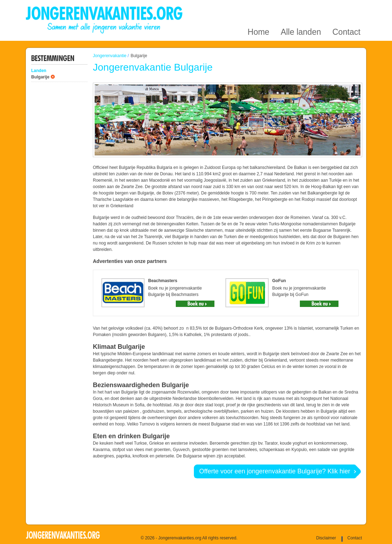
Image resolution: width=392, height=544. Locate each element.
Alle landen (301, 8)
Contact (346, 8)
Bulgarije (40, 77)
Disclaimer (326, 538)
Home (259, 8)
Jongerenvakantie (110, 56)
